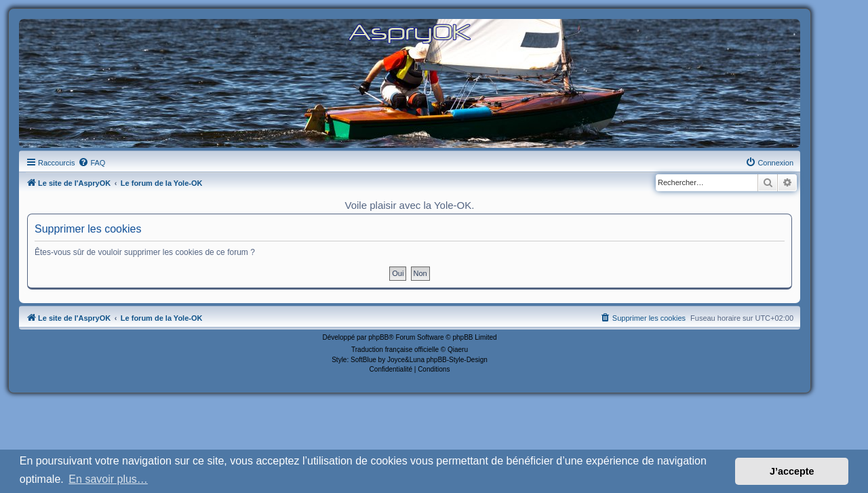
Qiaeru (458, 350)
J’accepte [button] (792, 471)
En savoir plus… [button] (108, 479)
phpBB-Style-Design (457, 360)
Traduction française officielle (395, 350)
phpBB (378, 337)
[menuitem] (92, 163)
